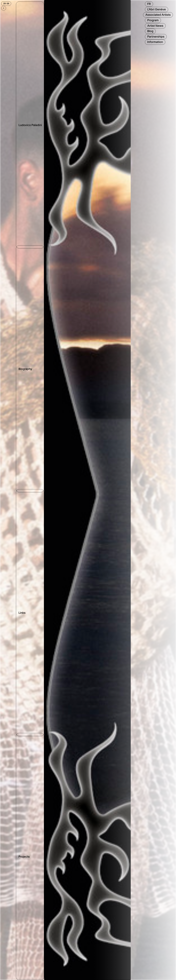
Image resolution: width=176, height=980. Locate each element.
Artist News (155, 26)
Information (155, 42)
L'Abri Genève (156, 9)
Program (153, 20)
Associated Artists (158, 15)
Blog (150, 31)
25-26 (6, 3)
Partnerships (156, 37)
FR (149, 4)
